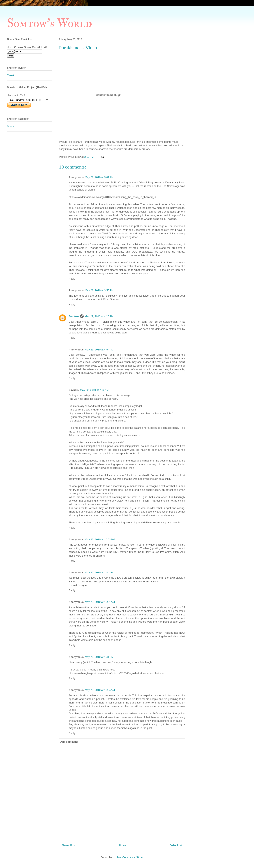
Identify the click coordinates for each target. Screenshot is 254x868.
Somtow (74, 316)
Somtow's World (49, 23)
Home (123, 845)
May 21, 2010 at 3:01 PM (99, 177)
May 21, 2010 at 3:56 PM (99, 290)
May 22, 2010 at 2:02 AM (94, 390)
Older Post (176, 845)
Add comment (69, 742)
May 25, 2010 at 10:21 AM (100, 602)
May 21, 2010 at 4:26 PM (99, 316)
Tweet (10, 75)
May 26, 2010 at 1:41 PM (99, 657)
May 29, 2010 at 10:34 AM (100, 690)
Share (10, 126)
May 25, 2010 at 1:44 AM (99, 572)
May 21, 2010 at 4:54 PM (99, 350)
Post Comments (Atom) (130, 857)
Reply (72, 279)
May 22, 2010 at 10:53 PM (100, 539)
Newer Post (69, 845)
